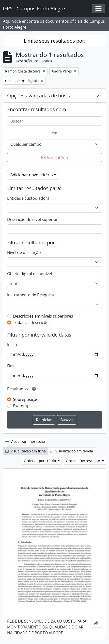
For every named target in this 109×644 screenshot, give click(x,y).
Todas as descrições (32, 322)
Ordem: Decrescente (83, 461)
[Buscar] (54, 121)
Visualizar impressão (25, 441)
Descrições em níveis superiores (43, 316)
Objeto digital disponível (30, 274)
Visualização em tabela (71, 451)
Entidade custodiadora (28, 198)
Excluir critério (54, 158)
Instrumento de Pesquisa (31, 295)
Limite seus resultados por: (55, 41)
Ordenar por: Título (40, 461)
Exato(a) (21, 406)
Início (12, 345)
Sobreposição (26, 399)
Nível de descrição (24, 252)
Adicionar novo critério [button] (32, 175)
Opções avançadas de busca (39, 96)
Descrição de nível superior (32, 219)
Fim (10, 366)
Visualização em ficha (25, 451)
